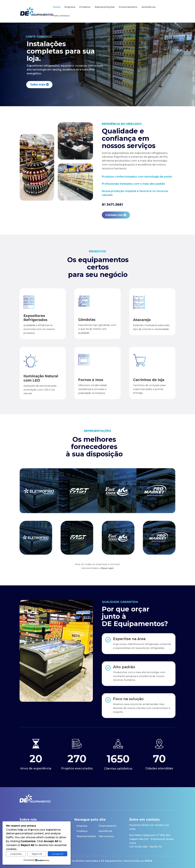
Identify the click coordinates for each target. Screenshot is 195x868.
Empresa (70, 7)
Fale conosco (61, 16)
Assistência (148, 7)
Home (57, 7)
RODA (149, 861)
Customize (16, 854)
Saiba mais (38, 85)
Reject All (37, 854)
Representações (105, 7)
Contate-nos (114, 215)
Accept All (58, 854)
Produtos (85, 7)
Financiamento (128, 7)
